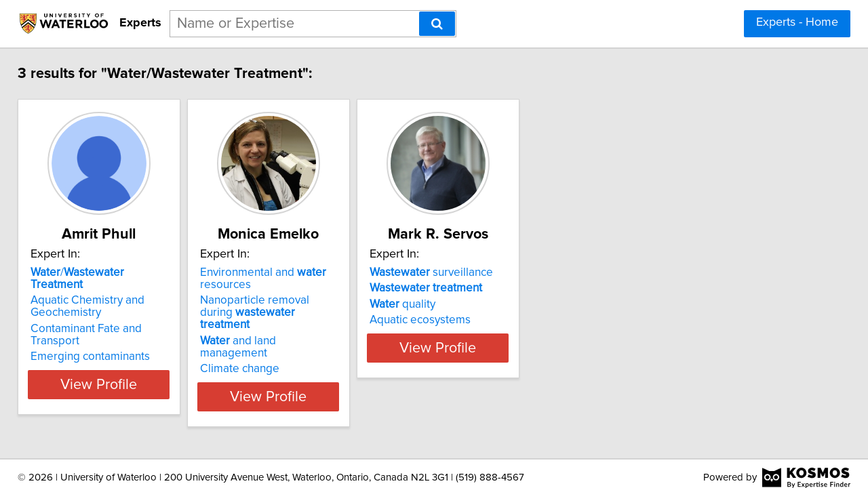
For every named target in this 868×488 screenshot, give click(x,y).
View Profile (126, 372)
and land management (316, 329)
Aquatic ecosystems (497, 320)
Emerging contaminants (100, 332)
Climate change (283, 344)
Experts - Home (797, 22)
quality (480, 304)
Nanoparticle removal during (316, 306)
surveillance (509, 272)
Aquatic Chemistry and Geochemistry (97, 294)
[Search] (437, 24)
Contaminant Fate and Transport (121, 317)
